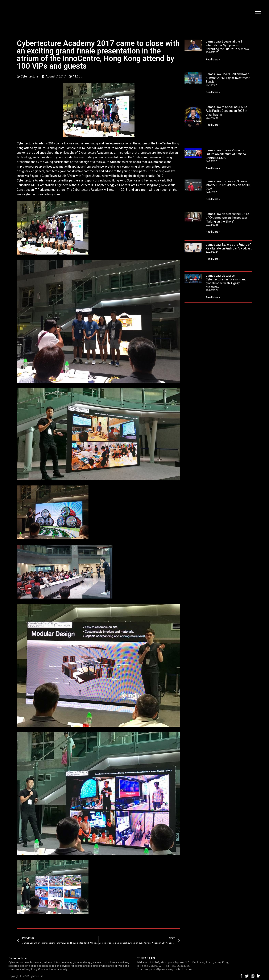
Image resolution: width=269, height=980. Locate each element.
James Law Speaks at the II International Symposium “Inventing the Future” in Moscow (227, 45)
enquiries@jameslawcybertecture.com (169, 969)
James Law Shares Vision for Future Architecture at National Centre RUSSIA (226, 154)
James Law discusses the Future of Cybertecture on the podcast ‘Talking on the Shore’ (227, 218)
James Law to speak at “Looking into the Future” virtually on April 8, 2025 (228, 185)
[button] (257, 14)
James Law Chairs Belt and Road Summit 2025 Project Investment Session (228, 78)
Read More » (213, 60)
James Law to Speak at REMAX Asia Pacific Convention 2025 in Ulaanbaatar (227, 111)
